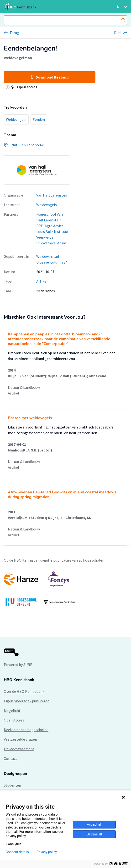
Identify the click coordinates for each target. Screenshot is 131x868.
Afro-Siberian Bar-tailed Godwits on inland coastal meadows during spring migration (62, 495)
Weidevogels (16, 119)
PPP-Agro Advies (50, 226)
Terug (14, 33)
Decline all (94, 834)
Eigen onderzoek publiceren (27, 701)
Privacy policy (47, 852)
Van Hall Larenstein (52, 195)
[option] (65, 591)
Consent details (17, 852)
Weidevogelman (18, 58)
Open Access (14, 720)
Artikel (42, 281)
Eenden (39, 119)
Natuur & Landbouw (24, 387)
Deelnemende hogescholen (26, 730)
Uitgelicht (12, 710)
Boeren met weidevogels (30, 418)
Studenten (12, 785)
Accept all (94, 824)
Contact (10, 758)
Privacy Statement (19, 749)
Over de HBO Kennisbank (24, 691)
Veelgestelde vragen (20, 739)
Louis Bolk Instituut (52, 231)
